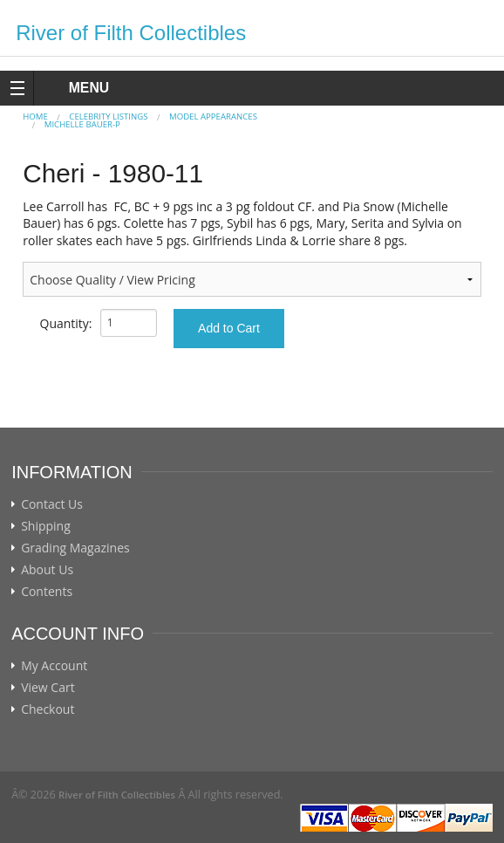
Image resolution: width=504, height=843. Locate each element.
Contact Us (52, 504)
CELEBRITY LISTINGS (108, 117)
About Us (47, 570)
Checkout (48, 709)
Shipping (46, 526)
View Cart (48, 688)
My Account (54, 666)
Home (35, 117)
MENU (73, 88)
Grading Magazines (75, 548)
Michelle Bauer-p (82, 124)
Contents (47, 592)
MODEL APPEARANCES (213, 117)
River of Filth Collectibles (131, 33)
